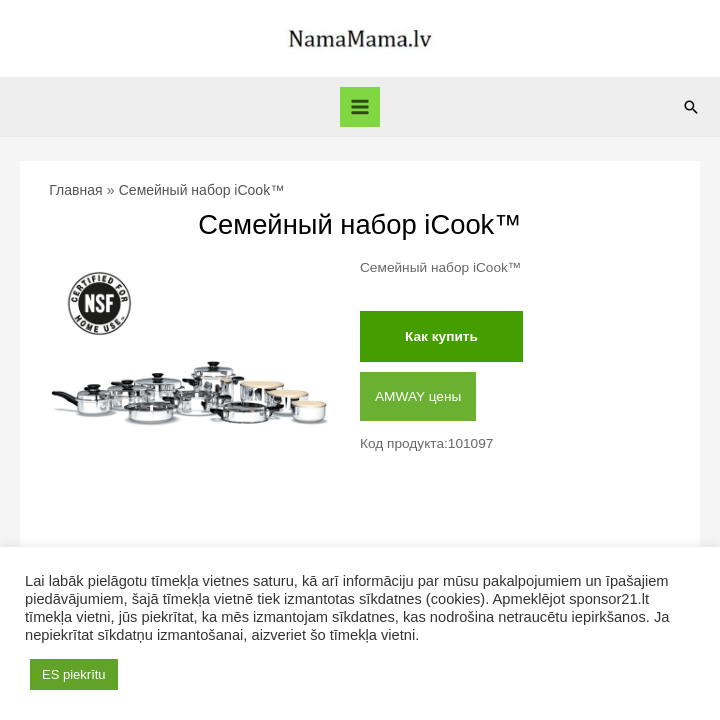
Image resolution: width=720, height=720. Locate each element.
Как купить (441, 336)
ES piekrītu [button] (74, 674)
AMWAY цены (418, 396)
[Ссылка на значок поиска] (691, 107)
